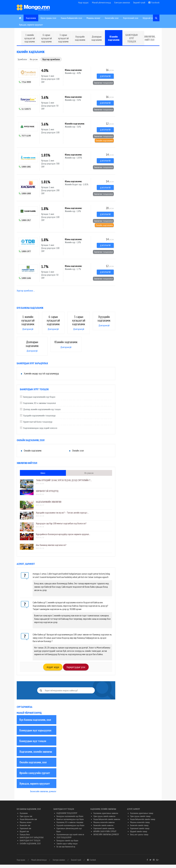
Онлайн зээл (78, 454)
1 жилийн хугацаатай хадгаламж (30, 38)
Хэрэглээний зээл (131, 18)
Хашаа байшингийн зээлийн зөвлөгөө (107, 823)
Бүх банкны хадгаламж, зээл (35, 723)
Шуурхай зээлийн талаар (139, 835)
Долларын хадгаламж (97, 38)
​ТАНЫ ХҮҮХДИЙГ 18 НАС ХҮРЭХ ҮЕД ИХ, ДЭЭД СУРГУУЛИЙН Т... (64, 484)
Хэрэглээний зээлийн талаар (140, 832)
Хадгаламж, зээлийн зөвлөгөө (36, 755)
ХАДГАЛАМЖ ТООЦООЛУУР (67, 817)
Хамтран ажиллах (122, 3)
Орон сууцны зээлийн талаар (140, 820)
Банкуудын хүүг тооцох (33, 744)
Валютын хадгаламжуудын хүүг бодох (70, 823)
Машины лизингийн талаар (140, 826)
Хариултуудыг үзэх (76, 671)
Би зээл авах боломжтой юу (66, 850)
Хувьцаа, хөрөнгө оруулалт (31, 25)
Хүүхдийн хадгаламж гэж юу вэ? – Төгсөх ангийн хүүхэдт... (62, 516)
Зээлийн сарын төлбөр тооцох (67, 847)
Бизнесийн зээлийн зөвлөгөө (103, 829)
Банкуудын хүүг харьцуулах (35, 734)
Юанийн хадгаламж (114, 38)
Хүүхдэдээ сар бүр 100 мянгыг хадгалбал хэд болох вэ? (61, 527)
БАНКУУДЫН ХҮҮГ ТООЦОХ (132, 38)
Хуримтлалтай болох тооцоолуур (38, 425)
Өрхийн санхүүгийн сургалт (35, 776)
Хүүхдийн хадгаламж (80, 38)
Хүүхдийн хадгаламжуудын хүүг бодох (70, 829)
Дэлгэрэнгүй (104, 76)
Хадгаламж (31, 18)
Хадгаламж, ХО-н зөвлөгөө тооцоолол (40, 407)
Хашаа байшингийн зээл (71, 18)
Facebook (154, 3)
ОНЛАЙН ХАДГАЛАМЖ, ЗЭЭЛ (30, 847)
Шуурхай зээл (149, 18)
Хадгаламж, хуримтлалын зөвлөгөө (106, 817)
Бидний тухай (139, 3)
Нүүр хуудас (83, 3)
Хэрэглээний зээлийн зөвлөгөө (104, 832)
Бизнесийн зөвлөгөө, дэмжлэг (43, 795)
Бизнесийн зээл (112, 18)
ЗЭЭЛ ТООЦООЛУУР (64, 841)
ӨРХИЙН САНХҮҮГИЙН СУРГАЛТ (105, 835)
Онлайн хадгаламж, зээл (33, 766)
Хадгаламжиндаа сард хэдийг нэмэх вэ (40, 431)
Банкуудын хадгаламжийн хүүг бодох (39, 400)
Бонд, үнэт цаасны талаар (139, 838)
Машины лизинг (93, 18)
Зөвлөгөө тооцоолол (103, 83)
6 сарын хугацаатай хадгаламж (46, 38)
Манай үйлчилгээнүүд (101, 3)
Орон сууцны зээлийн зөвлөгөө (104, 820)
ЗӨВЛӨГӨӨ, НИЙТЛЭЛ (150, 38)
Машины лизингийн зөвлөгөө (104, 826)
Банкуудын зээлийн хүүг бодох (67, 844)
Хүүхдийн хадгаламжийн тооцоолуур (39, 419)
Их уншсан (89, 476)
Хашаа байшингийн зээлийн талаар (143, 823)
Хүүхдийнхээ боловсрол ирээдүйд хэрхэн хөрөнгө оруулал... (63, 537)
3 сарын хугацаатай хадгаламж (63, 38)
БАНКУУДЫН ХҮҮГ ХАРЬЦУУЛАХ (32, 841)
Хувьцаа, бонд (25, 838)
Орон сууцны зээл (48, 18)
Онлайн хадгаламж (104, 142)
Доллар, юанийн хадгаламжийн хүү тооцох (42, 413)
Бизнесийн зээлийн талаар (139, 829)
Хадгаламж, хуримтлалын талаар (142, 817)
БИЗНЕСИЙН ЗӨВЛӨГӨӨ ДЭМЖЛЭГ (106, 838)
